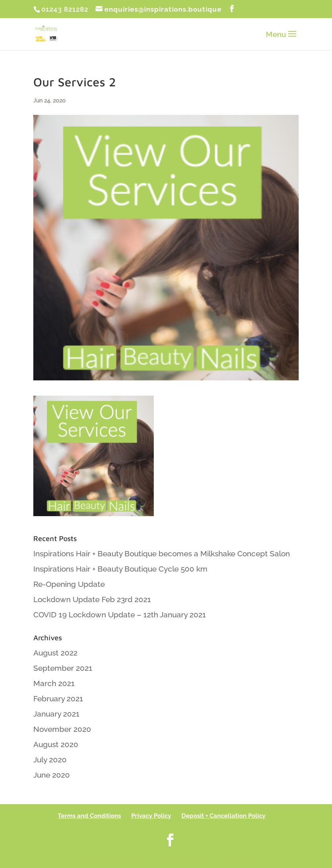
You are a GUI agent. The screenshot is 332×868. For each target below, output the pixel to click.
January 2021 (56, 714)
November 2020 (62, 729)
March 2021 (54, 683)
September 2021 (63, 668)
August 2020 (56, 744)
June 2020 (52, 775)
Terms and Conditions (89, 816)
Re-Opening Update (69, 584)
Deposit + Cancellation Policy (223, 816)
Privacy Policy (151, 816)
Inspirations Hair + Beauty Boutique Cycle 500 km (120, 569)
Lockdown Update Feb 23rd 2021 (92, 599)
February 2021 (58, 698)
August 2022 (55, 653)
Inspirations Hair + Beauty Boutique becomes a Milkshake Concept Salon (162, 553)
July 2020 (50, 760)
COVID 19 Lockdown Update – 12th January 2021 (120, 615)
